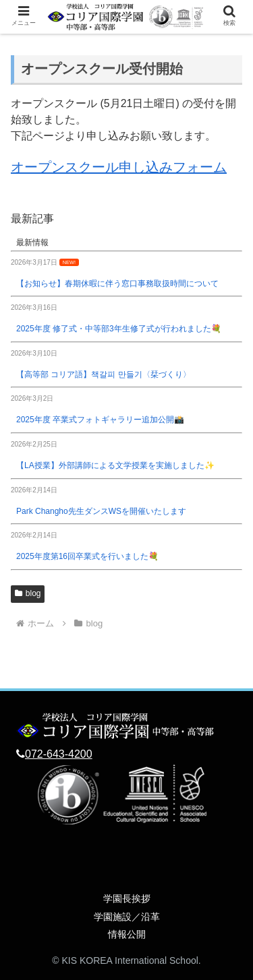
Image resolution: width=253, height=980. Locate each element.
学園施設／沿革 (127, 917)
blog (28, 593)
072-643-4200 (59, 754)
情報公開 (127, 934)
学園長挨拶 (127, 899)
